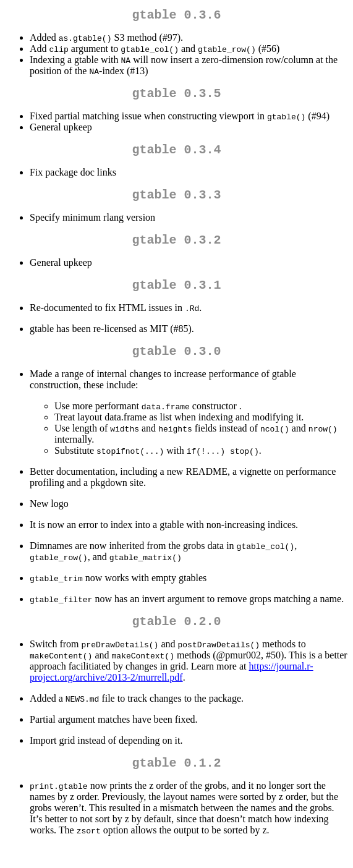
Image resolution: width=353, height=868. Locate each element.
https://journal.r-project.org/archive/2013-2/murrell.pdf (172, 691)
